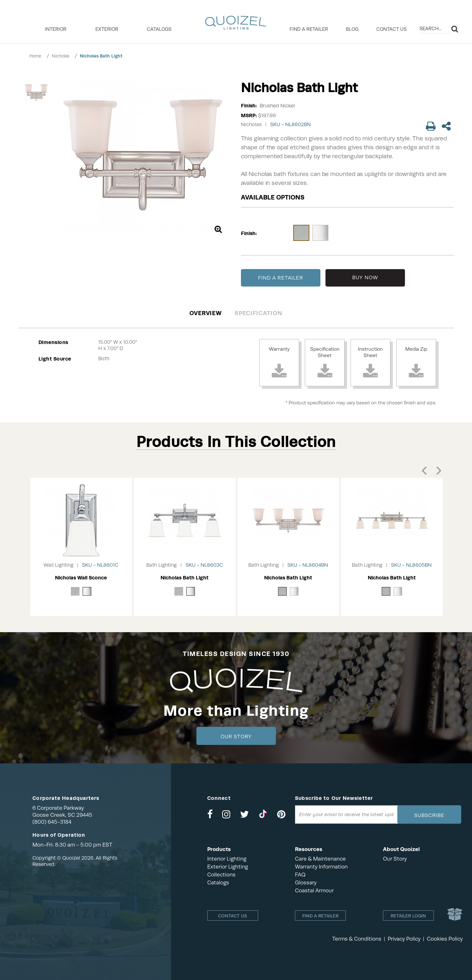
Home (35, 56)
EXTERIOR (107, 29)
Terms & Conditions (357, 939)
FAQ (300, 875)
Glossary (306, 883)
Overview (206, 313)
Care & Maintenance (320, 859)
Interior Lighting (227, 859)
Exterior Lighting (228, 867)
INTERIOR (56, 29)
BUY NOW (365, 278)
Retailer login (408, 916)
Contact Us (391, 29)
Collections (221, 875)
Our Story (236, 737)
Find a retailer (309, 29)
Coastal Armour (314, 891)
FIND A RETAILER (281, 278)
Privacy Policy (404, 939)
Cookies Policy (445, 939)
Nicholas (61, 56)
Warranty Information (321, 867)
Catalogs (159, 29)
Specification (258, 313)
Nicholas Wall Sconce (81, 578)
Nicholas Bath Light (101, 56)
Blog (352, 29)
